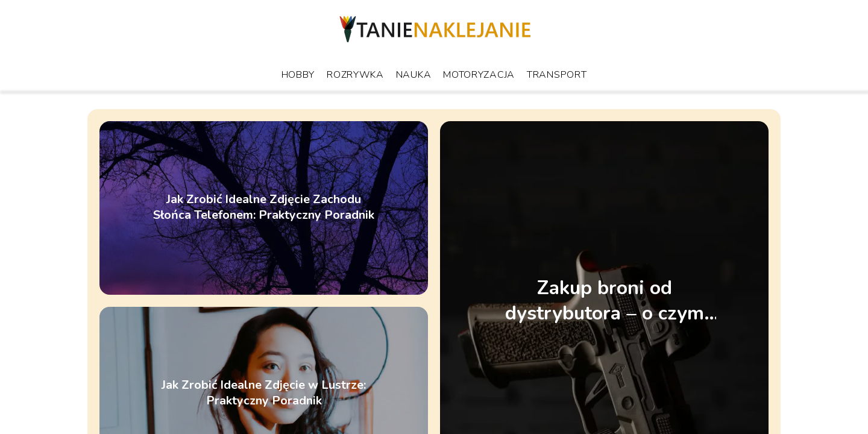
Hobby (298, 75)
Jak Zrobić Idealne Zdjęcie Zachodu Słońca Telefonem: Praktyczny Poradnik (264, 208)
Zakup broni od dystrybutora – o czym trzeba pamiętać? (605, 300)
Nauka (414, 75)
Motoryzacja (479, 75)
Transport (557, 75)
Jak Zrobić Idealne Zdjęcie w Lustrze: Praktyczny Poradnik (264, 394)
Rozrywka (355, 75)
